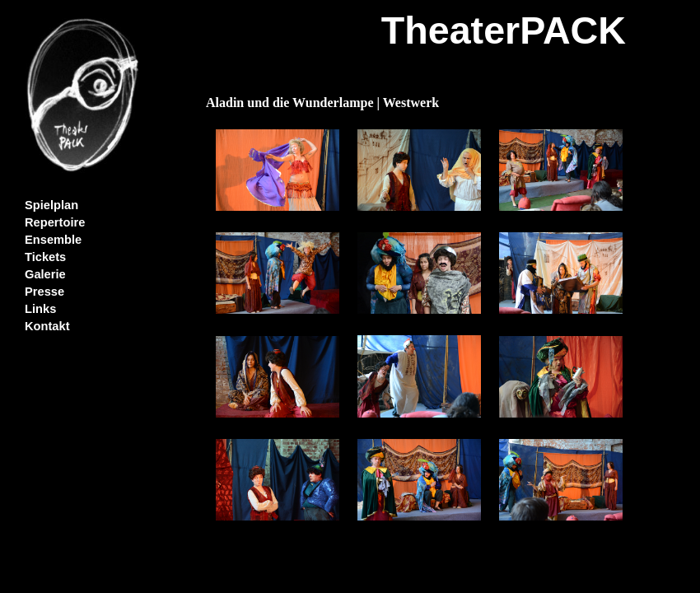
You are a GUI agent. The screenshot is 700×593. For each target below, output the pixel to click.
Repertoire (55, 222)
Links (40, 309)
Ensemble (53, 240)
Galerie (45, 274)
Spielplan (51, 205)
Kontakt (47, 326)
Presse (44, 292)
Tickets (45, 257)
